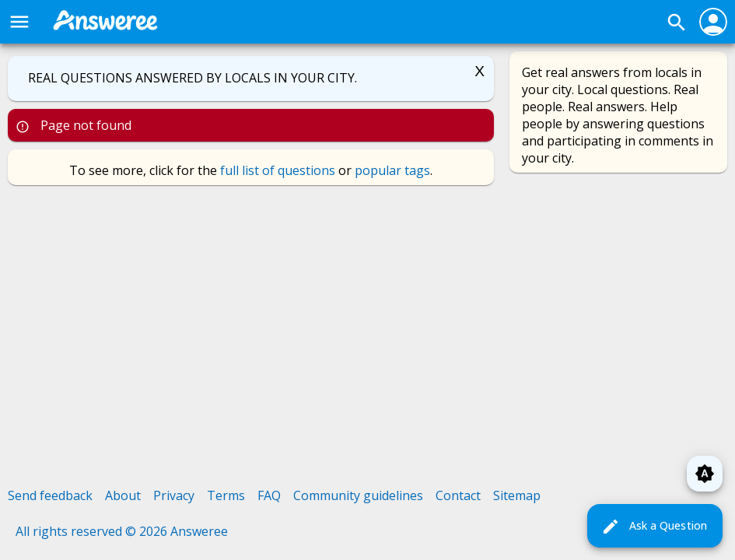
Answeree (199, 531)
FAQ (269, 495)
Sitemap (517, 495)
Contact (458, 495)
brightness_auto (705, 474)
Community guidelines (358, 495)
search (677, 23)
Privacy (174, 495)
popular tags (392, 170)
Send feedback (50, 495)
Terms (226, 495)
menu (19, 22)
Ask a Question (654, 527)
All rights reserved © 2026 (93, 531)
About (123, 495)
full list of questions (278, 170)
